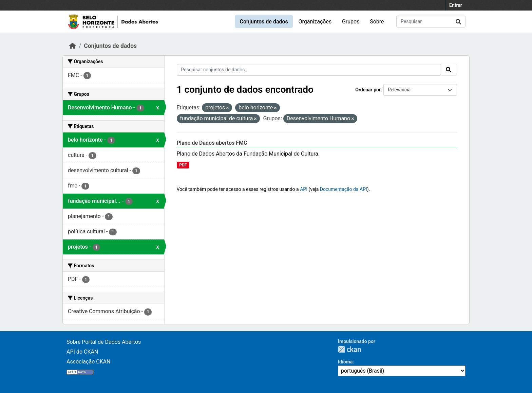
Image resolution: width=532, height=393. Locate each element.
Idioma (345, 362)
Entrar (456, 5)
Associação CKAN (89, 362)
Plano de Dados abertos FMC (212, 143)
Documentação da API (344, 189)
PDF (183, 165)
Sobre (377, 22)
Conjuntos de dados (264, 22)
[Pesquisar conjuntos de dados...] (431, 22)
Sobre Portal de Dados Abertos (104, 342)
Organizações (315, 22)
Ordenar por (368, 90)
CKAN (349, 349)
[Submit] (458, 22)
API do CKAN (82, 352)
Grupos (351, 22)
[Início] (73, 46)
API (304, 189)
